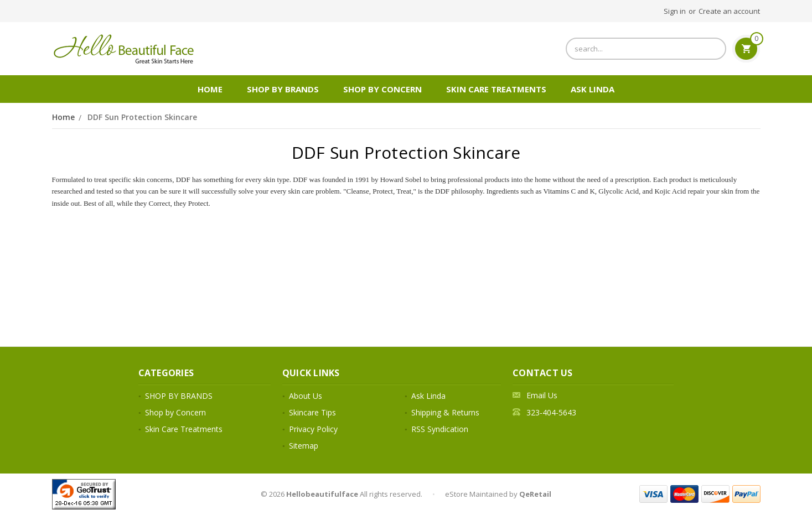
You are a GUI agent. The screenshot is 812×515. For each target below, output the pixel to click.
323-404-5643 (551, 412)
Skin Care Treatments (496, 89)
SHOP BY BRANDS (283, 89)
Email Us (542, 395)
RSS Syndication (440, 429)
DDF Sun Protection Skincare (142, 117)
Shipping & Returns (445, 412)
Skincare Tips (312, 412)
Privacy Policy (313, 429)
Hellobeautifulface (322, 494)
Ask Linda (593, 89)
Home (210, 89)
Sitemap (304, 446)
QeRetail (535, 494)
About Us (306, 396)
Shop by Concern (382, 89)
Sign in (675, 11)
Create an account (729, 11)
